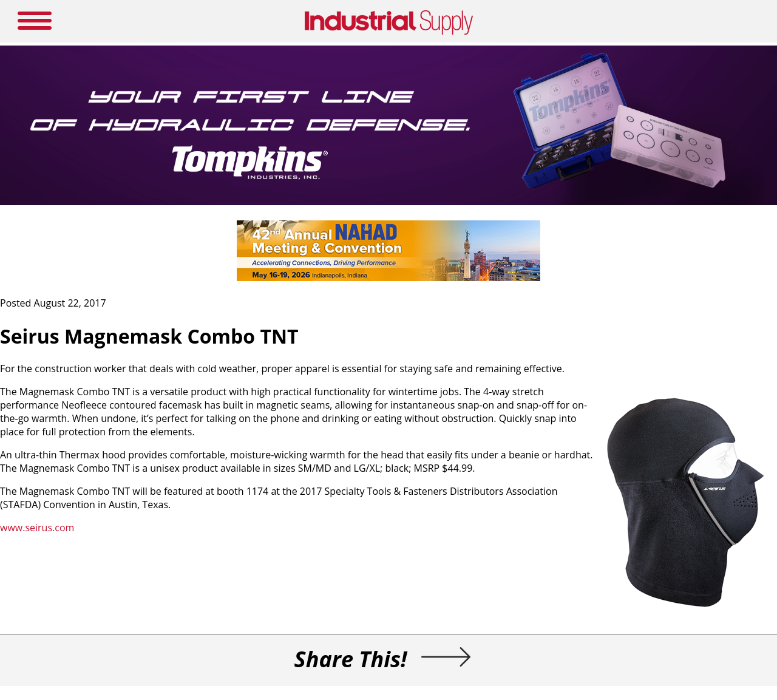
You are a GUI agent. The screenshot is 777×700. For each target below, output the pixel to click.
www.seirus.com (37, 528)
